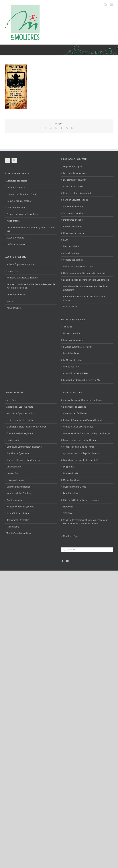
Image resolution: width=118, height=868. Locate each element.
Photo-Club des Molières (18, 513)
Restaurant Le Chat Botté (19, 520)
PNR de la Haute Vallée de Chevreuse (81, 500)
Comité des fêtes (71, 367)
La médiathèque (71, 353)
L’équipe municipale (73, 166)
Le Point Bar (12, 473)
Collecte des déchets (73, 260)
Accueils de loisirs (15, 238)
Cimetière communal (73, 206)
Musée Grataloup (71, 480)
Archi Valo (11, 400)
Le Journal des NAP (16, 188)
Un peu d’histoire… (72, 333)
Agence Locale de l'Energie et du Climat (83, 400)
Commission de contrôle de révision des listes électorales (85, 288)
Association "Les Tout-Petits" (20, 407)
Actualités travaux (72, 253)
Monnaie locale (71, 473)
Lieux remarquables (16, 294)
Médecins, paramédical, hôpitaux (22, 278)
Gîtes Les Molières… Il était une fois (24, 460)
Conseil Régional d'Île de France (79, 447)
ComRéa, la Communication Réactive (24, 447)
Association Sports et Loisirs (20, 413)
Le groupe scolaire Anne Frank (21, 194)
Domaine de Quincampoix (19, 453)
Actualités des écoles (17, 181)
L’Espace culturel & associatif (77, 193)
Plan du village (14, 308)
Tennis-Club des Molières (19, 533)
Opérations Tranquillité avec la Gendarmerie (85, 273)
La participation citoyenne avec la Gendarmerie (86, 280)
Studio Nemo (13, 527)
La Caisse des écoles (16, 244)
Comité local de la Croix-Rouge (78, 427)
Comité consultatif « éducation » (22, 214)
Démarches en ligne (73, 220)
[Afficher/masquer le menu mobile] (112, 5)
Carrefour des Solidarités (75, 413)
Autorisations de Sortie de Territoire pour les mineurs (85, 298)
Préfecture (68, 507)
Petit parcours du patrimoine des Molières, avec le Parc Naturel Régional (31, 286)
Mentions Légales (72, 536)
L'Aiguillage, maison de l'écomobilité (81, 460)
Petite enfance (14, 221)
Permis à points (71, 493)
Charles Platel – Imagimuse (20, 433)
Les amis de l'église (16, 480)
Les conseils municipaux (75, 173)
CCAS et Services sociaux (76, 200)
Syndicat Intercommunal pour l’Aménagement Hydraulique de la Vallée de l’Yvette (85, 522)
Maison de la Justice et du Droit (78, 266)
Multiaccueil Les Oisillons (19, 493)
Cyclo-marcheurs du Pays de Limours (81, 453)
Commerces (12, 271)
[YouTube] (14, 160)
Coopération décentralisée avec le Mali (82, 380)
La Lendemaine (14, 467)
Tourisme (11, 301)
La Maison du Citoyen (74, 186)
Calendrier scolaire (16, 207)
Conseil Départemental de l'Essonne (81, 440)
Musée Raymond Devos (75, 487)
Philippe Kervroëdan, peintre (20, 507)
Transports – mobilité (73, 213)
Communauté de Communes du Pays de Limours (87, 433)
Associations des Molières (76, 373)
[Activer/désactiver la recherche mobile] (106, 5)
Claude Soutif (13, 440)
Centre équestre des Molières (21, 420)
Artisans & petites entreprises (21, 264)
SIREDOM (68, 513)
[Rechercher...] (87, 550)
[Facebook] (7, 160)
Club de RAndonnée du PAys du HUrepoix (83, 420)
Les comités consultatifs (75, 180)
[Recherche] (64, 550)
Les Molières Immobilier (18, 487)
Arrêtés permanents (73, 226)
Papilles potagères (15, 500)
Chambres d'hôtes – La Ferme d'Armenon (26, 427)
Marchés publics (71, 246)
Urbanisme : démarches (75, 233)
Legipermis (69, 467)
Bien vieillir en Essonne (75, 407)
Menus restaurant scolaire (19, 201)
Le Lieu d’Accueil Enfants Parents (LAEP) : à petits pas (30, 229)
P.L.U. (66, 240)
